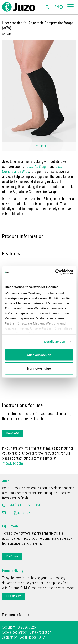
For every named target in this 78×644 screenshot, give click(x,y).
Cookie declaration (15, 632)
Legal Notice (28, 637)
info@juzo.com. (13, 463)
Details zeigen (55, 341)
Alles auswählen (39, 355)
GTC (42, 637)
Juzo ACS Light (38, 167)
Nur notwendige (39, 368)
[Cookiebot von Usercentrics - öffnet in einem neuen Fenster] (56, 272)
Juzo (6, 481)
